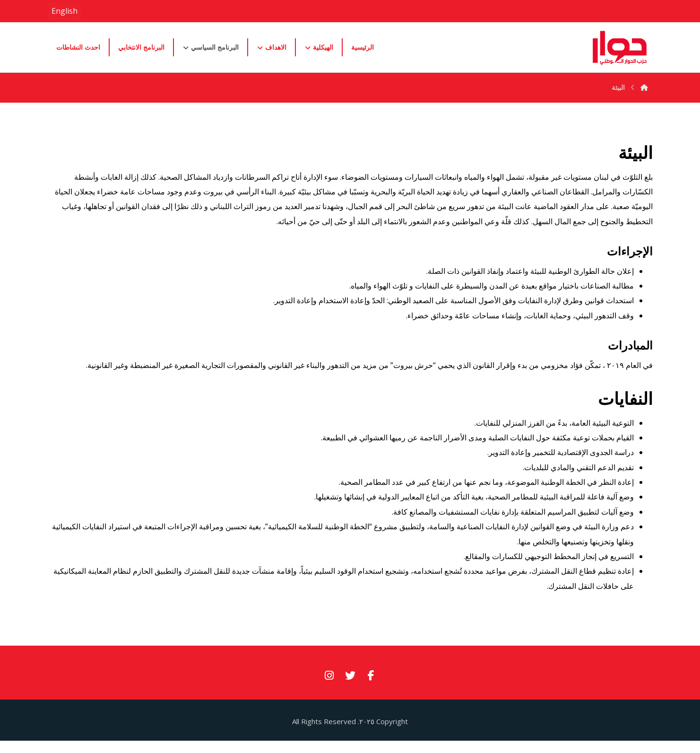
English (65, 11)
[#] (371, 682)
